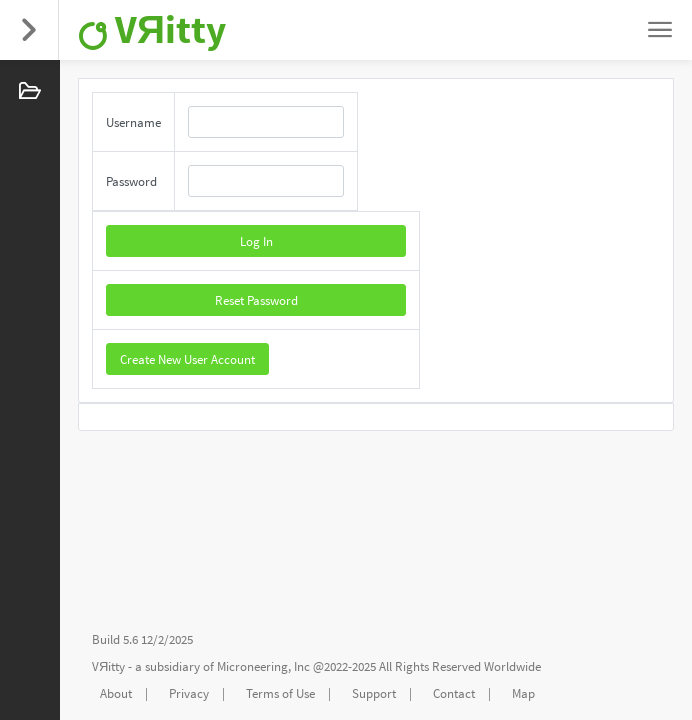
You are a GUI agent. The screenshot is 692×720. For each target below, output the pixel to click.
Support (374, 693)
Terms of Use (280, 693)
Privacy (189, 693)
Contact (454, 693)
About (116, 693)
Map (523, 693)
